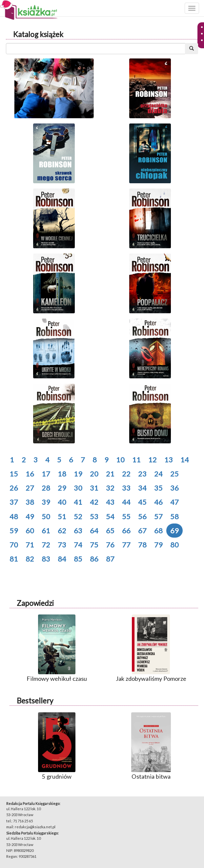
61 (46, 531)
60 (30, 531)
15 (14, 474)
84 (62, 559)
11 (136, 460)
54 (110, 516)
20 (94, 474)
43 (110, 502)
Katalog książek (38, 34)
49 (30, 516)
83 (46, 559)
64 (94, 531)
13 (169, 460)
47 (174, 502)
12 (153, 460)
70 (14, 545)
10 (120, 460)
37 (14, 502)
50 (46, 516)
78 (142, 545)
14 (185, 460)
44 (126, 502)
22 (126, 474)
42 (94, 502)
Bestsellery (35, 701)
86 (94, 559)
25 (174, 474)
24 (158, 474)
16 (30, 474)
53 (94, 516)
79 (158, 545)
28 (46, 488)
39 (46, 502)
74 (78, 545)
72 (46, 545)
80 (174, 545)
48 (14, 516)
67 (142, 531)
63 (78, 531)
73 (62, 545)
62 (62, 531)
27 (30, 488)
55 (126, 516)
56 (142, 516)
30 (78, 488)
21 (110, 474)
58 (174, 516)
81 (14, 559)
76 (110, 545)
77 (126, 545)
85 (78, 559)
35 (158, 488)
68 (158, 531)
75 (94, 545)
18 (62, 474)
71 (30, 545)
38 (30, 502)
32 (110, 488)
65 (110, 531)
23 (142, 474)
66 (126, 531)
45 (142, 502)
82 (30, 559)
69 (174, 531)
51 (62, 516)
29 (62, 488)
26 (14, 488)
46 (158, 502)
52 (78, 516)
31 (94, 488)
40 (62, 502)
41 (78, 502)
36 (174, 488)
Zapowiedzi (35, 603)
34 (142, 488)
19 (78, 474)
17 (46, 474)
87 (110, 559)
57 (158, 516)
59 (14, 531)
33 (126, 488)
